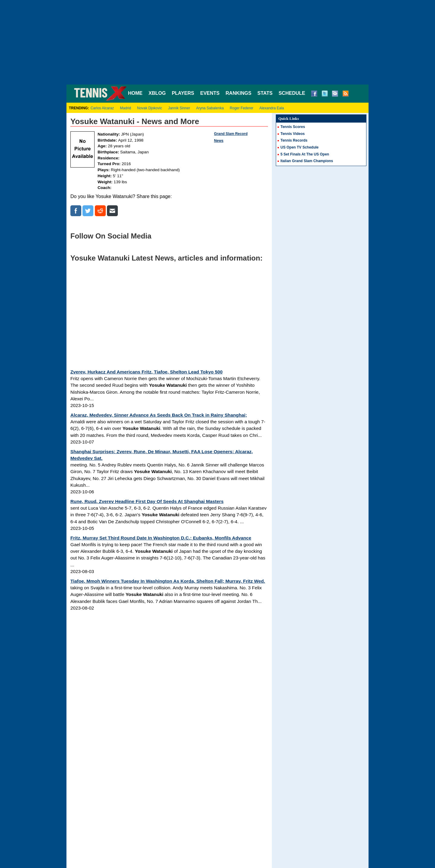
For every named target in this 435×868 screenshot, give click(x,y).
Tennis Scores (293, 127)
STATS (265, 93)
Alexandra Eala (272, 108)
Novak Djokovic (150, 108)
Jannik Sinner (179, 108)
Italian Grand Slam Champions (307, 161)
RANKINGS (238, 93)
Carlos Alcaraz (102, 108)
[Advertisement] (217, 42)
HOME (135, 93)
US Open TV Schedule (300, 147)
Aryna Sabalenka (210, 108)
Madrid (126, 108)
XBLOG (157, 93)
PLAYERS (183, 93)
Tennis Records (294, 140)
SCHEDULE (292, 93)
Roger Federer (242, 108)
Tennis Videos (293, 134)
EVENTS (210, 93)
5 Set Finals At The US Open (305, 154)
